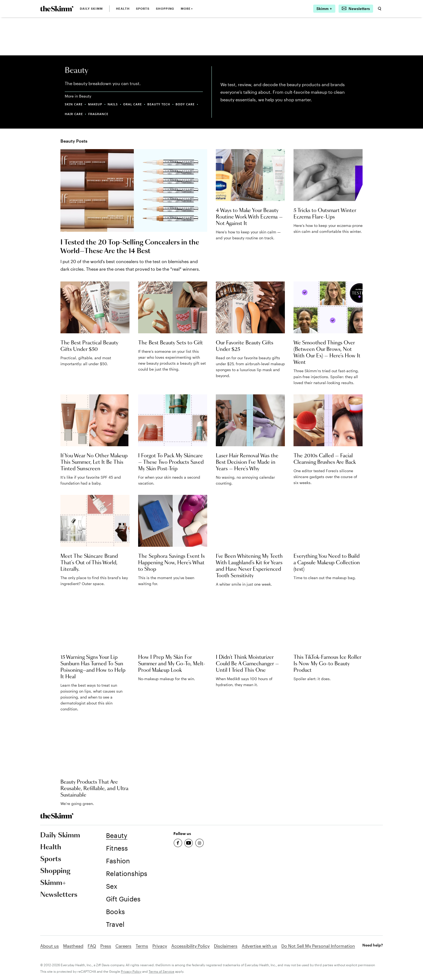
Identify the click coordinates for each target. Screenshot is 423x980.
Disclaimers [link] (226, 946)
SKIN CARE (74, 104)
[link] (57, 9)
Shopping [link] (165, 9)
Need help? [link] (373, 945)
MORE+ (187, 9)
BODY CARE (185, 104)
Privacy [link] (160, 946)
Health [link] (123, 9)
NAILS (113, 104)
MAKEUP (95, 104)
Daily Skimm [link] (91, 9)
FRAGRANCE (98, 114)
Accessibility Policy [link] (190, 946)
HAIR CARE (74, 114)
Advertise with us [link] (259, 946)
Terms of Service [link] (161, 971)
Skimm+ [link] (53, 883)
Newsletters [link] (59, 895)
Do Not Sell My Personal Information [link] (318, 946)
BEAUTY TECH (159, 104)
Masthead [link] (73, 946)
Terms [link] (142, 946)
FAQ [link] (92, 946)
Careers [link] (123, 946)
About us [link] (50, 946)
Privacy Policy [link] (131, 971)
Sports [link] (143, 9)
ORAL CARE (133, 104)
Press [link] (106, 946)
